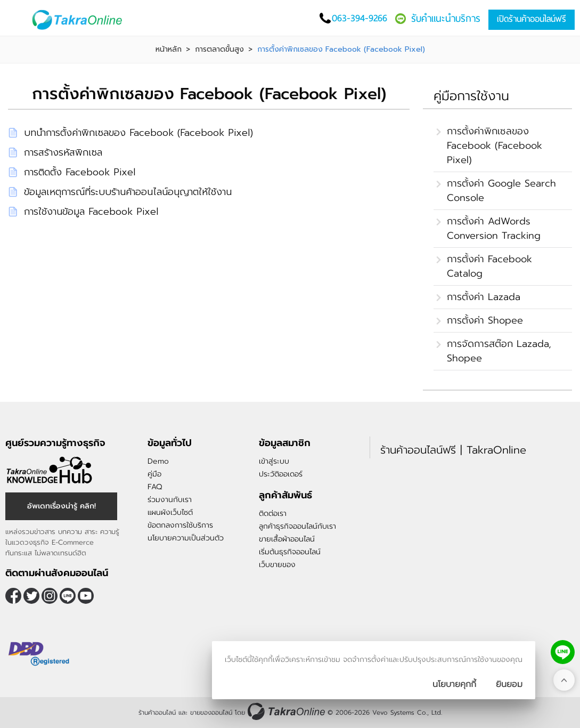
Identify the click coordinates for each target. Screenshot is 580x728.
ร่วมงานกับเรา (170, 500)
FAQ (155, 487)
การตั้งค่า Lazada (484, 297)
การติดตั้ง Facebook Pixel (80, 172)
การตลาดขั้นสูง (219, 50)
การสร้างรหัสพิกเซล (63, 152)
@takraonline (68, 596)
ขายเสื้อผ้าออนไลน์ (287, 539)
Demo (158, 461)
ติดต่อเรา (273, 513)
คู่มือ (154, 474)
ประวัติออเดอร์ (281, 474)
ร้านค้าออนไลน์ (157, 713)
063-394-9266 (360, 18)
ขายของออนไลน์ (211, 713)
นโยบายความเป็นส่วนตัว (186, 538)
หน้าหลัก (169, 50)
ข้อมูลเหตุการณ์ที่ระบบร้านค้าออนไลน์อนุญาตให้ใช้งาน (128, 192)
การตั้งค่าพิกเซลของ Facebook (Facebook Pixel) (495, 145)
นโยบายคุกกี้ (454, 684)
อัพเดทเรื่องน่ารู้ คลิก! (62, 506)
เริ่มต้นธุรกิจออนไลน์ (290, 552)
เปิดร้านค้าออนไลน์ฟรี (532, 19)
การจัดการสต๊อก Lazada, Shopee (499, 351)
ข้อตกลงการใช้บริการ (180, 525)
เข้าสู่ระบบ (274, 461)
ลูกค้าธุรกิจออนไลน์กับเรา (297, 526)
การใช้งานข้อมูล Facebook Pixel (91, 212)
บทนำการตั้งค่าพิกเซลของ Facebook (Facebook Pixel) (138, 133)
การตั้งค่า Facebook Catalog (489, 266)
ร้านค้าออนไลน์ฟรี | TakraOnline (453, 450)
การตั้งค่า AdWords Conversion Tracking (494, 228)
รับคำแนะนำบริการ (446, 18)
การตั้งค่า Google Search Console (501, 191)
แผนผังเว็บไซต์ (170, 512)
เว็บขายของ (277, 565)
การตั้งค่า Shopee (485, 320)
